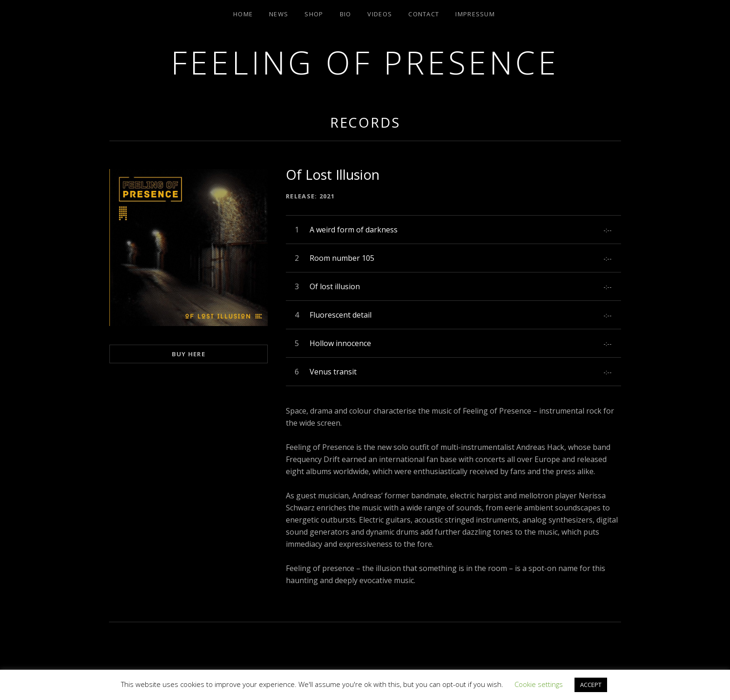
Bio (346, 14)
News (279, 14)
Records (365, 122)
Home (243, 14)
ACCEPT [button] (591, 685)
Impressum (475, 14)
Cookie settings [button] (539, 684)
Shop (314, 14)
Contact (424, 14)
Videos (380, 14)
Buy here (189, 354)
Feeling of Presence (365, 62)
